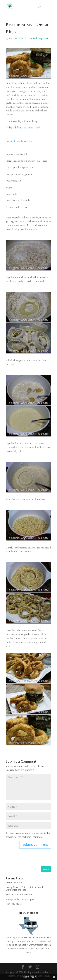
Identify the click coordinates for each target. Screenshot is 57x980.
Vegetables (44, 38)
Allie (11, 38)
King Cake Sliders (14, 904)
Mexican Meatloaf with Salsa (20, 895)
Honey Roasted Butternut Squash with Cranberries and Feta (25, 888)
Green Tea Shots (14, 882)
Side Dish (33, 38)
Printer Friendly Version (19, 141)
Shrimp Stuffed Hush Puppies (20, 899)
